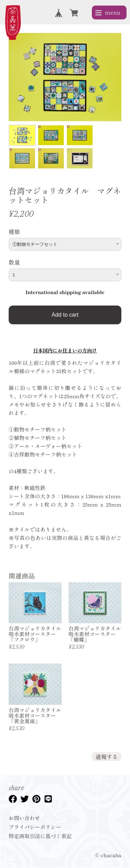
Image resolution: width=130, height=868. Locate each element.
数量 (14, 262)
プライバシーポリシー (35, 827)
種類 (14, 232)
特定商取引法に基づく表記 (40, 836)
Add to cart (65, 315)
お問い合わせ (24, 818)
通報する (107, 757)
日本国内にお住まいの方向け (65, 350)
